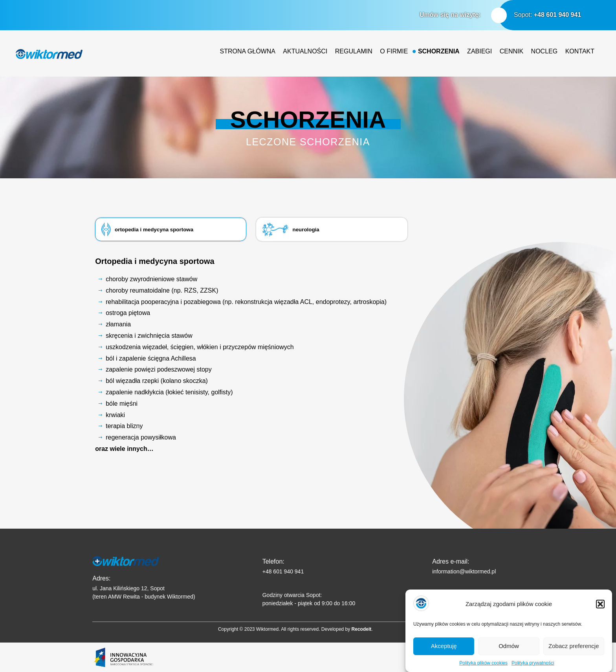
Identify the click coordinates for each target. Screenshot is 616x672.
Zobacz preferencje (574, 653)
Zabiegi (479, 51)
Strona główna (248, 51)
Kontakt (580, 51)
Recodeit (362, 629)
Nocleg (544, 51)
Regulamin (354, 51)
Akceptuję (444, 653)
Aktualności (305, 51)
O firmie (394, 51)
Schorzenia (439, 51)
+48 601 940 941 (558, 15)
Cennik (511, 51)
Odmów (509, 653)
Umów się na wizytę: (450, 15)
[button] (600, 611)
